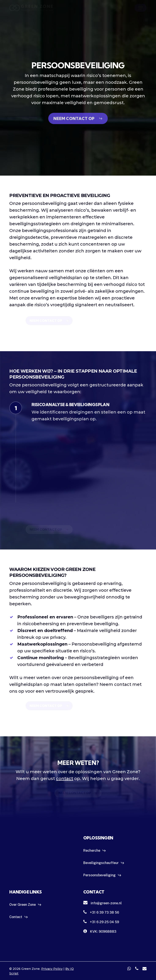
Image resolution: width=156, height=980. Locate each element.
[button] (141, 8)
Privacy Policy (52, 969)
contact (65, 779)
